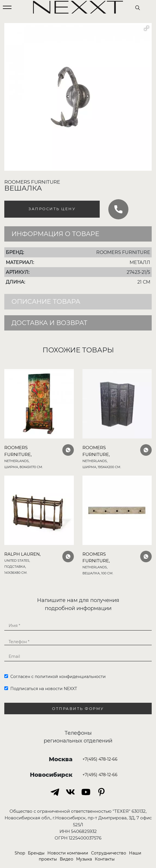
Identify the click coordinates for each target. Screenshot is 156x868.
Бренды (36, 853)
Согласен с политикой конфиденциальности (55, 677)
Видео (67, 859)
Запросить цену (52, 209)
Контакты (105, 859)
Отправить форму (78, 709)
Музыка (84, 859)
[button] (147, 28)
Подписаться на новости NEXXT (41, 689)
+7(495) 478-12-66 (100, 759)
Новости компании (68, 853)
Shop (20, 853)
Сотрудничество (109, 853)
